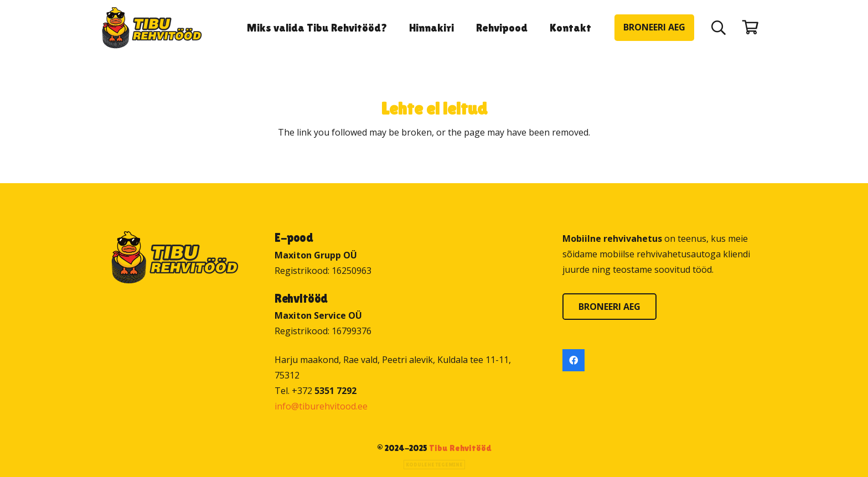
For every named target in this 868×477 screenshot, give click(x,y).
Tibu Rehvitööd (460, 448)
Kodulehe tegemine (434, 465)
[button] (719, 28)
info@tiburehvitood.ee (321, 406)
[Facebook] (573, 360)
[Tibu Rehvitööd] (152, 28)
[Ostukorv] (750, 27)
